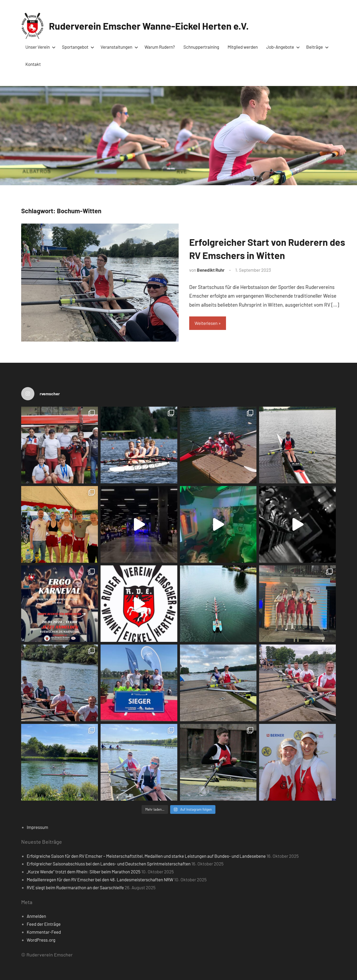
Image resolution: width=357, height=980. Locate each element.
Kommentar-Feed (44, 932)
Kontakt (33, 64)
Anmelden (36, 916)
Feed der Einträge (44, 924)
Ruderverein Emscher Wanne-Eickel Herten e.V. (149, 26)
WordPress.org (41, 940)
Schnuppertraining (201, 47)
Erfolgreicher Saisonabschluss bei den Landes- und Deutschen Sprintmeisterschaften (109, 864)
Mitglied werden (243, 47)
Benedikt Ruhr (211, 270)
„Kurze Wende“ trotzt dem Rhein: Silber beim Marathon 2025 (84, 872)
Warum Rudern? (160, 47)
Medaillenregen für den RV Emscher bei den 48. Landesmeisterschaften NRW (100, 879)
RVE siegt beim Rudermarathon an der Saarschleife (75, 887)
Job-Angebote (282, 47)
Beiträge (316, 47)
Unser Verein (39, 47)
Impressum (37, 827)
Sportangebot (77, 47)
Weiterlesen (206, 323)
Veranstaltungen (118, 47)
